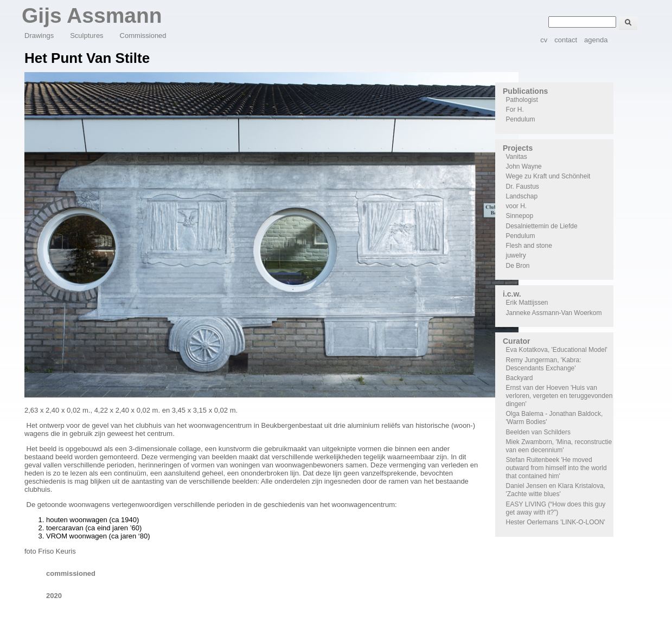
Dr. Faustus (523, 187)
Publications (525, 91)
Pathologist (522, 100)
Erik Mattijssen (527, 303)
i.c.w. (512, 294)
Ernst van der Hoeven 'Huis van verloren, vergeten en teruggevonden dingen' (559, 396)
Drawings (39, 36)
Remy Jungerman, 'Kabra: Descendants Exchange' (544, 364)
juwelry (516, 255)
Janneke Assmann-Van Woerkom (554, 313)
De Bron (518, 266)
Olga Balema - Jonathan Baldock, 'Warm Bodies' (555, 418)
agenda (596, 40)
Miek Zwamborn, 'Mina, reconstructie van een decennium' (559, 446)
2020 (54, 596)
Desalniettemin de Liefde (542, 226)
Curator (517, 341)
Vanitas (517, 157)
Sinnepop (520, 216)
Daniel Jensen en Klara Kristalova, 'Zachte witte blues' (556, 490)
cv (544, 40)
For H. (515, 110)
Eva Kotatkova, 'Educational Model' (557, 350)
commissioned (71, 573)
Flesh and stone (529, 246)
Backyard (520, 378)
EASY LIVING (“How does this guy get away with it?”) (556, 508)
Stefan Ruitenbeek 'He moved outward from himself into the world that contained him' (556, 468)
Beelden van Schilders (538, 432)
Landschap (522, 196)
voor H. (517, 206)
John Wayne (524, 166)
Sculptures (87, 36)
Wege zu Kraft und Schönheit (548, 176)
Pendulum (521, 119)
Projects (518, 148)
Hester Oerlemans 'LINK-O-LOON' (556, 522)
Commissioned (143, 36)
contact (566, 40)
